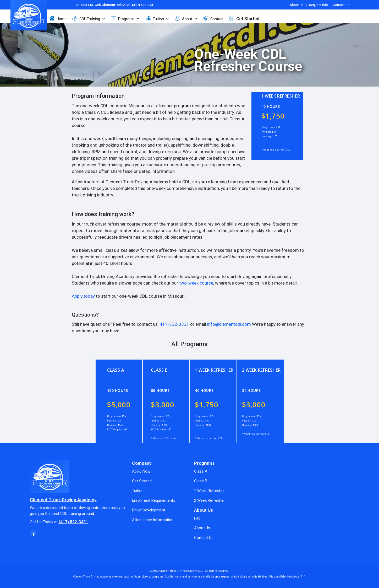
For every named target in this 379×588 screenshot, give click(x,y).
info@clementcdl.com (229, 324)
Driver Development (149, 510)
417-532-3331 (174, 324)
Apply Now (141, 471)
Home (62, 18)
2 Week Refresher (209, 500)
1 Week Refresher (209, 491)
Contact (217, 18)
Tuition (138, 491)
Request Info (319, 4)
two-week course (196, 283)
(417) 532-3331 (143, 4)
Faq (197, 518)
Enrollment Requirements (154, 500)
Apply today (83, 296)
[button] (91, 17)
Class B (201, 481)
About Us (297, 4)
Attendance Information (153, 520)
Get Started (248, 17)
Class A (201, 471)
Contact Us (341, 4)
